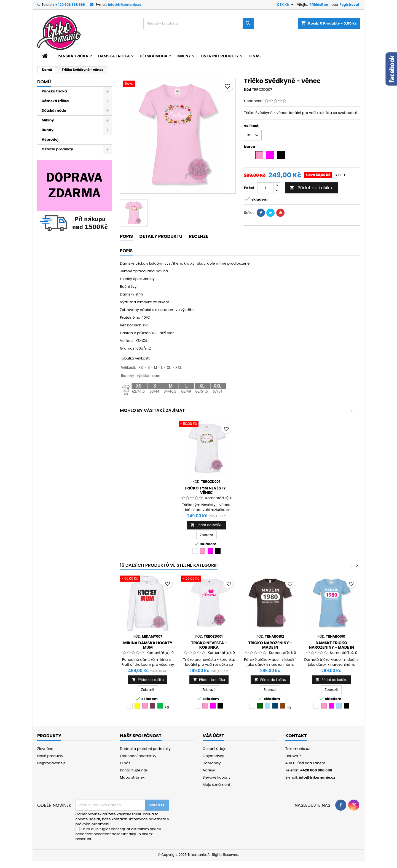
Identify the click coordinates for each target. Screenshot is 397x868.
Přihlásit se (319, 5)
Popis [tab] (126, 236)
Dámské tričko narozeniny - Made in (331, 645)
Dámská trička (114, 56)
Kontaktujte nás (134, 770)
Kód (248, 90)
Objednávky (213, 756)
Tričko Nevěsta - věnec (206, 488)
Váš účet (213, 736)
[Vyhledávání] (198, 23)
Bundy (48, 130)
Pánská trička (73, 56)
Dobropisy (212, 763)
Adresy (209, 770)
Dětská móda (154, 56)
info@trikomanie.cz (125, 5)
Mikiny (184, 56)
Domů (44, 82)
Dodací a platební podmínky (145, 749)
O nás (255, 56)
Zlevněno (45, 749)
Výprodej (50, 139)
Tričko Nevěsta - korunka (209, 645)
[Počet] (265, 188)
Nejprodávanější (52, 763)
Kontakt (296, 736)
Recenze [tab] (198, 236)
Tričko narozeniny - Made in (270, 645)
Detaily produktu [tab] (161, 236)
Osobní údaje (214, 749)
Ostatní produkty (220, 56)
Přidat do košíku (311, 188)
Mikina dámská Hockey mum (148, 645)
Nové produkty (50, 756)
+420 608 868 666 (70, 5)
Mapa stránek (132, 777)
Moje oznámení (216, 785)
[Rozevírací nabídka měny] (286, 5)
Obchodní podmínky (138, 756)
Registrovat (349, 5)
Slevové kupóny (217, 777)
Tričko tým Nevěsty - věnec (268, 490)
